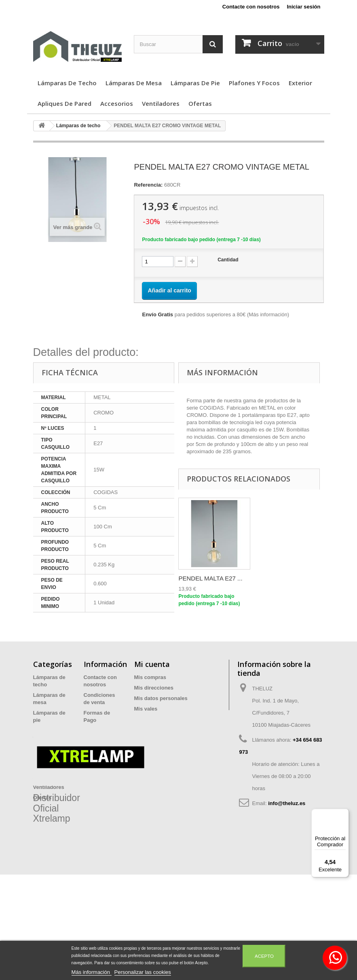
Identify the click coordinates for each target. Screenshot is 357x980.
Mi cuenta (152, 664)
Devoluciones (101, 752)
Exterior (300, 83)
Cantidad (228, 260)
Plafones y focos (254, 83)
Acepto (264, 956)
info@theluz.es (287, 803)
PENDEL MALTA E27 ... (210, 578)
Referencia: (148, 185)
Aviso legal (97, 741)
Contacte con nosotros (251, 7)
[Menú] (344, 814)
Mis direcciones (154, 688)
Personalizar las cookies (143, 972)
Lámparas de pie (195, 83)
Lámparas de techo (67, 83)
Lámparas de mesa (134, 83)
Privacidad (97, 731)
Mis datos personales (161, 698)
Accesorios (117, 103)
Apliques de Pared (64, 103)
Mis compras (150, 677)
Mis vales (146, 709)
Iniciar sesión (303, 7)
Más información (268, 314)
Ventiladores (161, 103)
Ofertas (200, 103)
